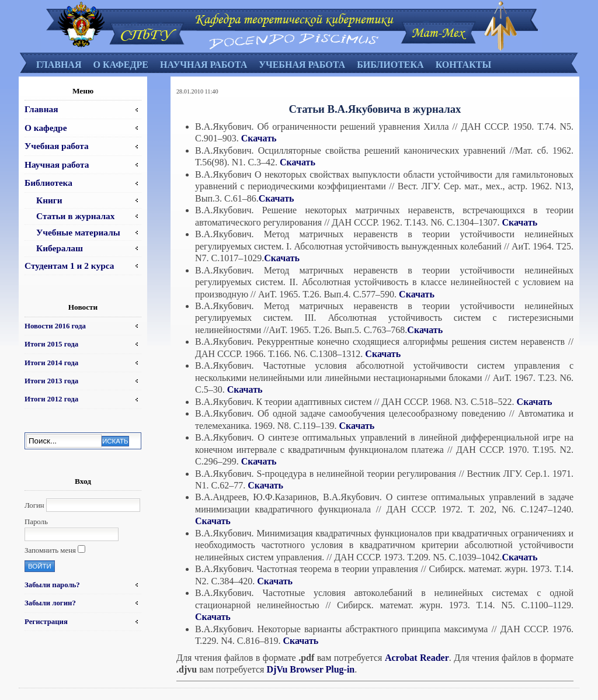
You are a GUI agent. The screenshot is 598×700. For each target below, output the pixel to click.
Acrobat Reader (417, 658)
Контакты (464, 65)
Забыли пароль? (52, 585)
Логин (34, 505)
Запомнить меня (50, 550)
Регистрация (46, 622)
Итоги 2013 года (51, 381)
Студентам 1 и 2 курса (69, 266)
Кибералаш (60, 248)
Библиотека (390, 65)
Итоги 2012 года (51, 399)
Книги (49, 200)
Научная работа (204, 65)
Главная (59, 65)
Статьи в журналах (75, 216)
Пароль (36, 522)
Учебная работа (302, 65)
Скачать (259, 138)
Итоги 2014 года (51, 363)
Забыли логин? (50, 603)
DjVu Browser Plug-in (310, 669)
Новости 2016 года (55, 326)
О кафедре (120, 65)
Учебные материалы (78, 232)
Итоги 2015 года (51, 344)
